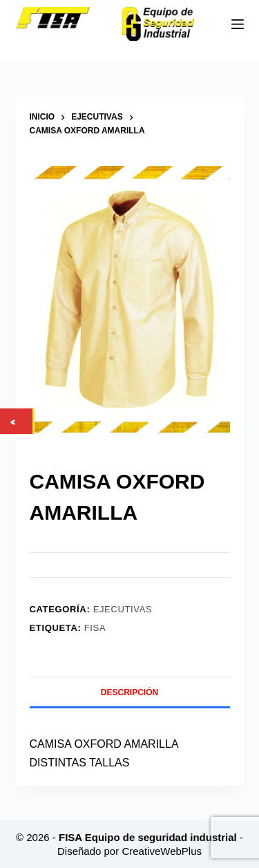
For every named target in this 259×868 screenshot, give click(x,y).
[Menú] (238, 24)
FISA (95, 628)
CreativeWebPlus (162, 851)
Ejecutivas (123, 609)
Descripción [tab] (129, 692)
